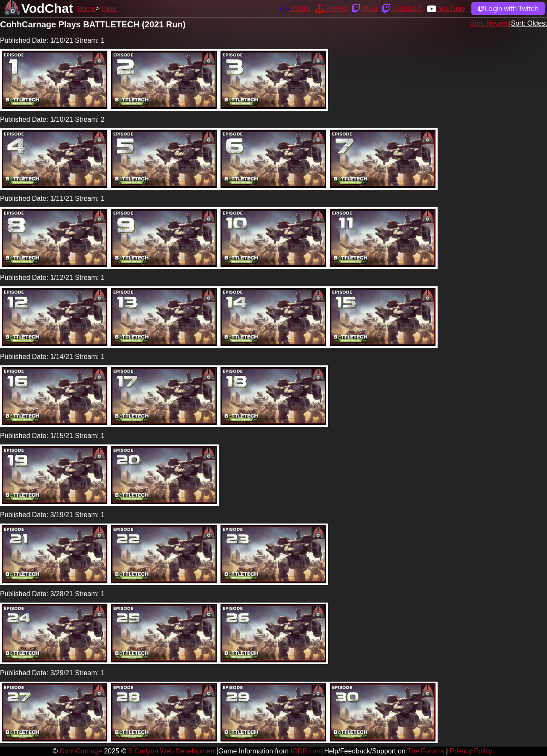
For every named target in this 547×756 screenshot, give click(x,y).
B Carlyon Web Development (172, 751)
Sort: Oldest (529, 23)
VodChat (47, 8)
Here (109, 8)
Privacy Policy (471, 751)
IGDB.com (306, 751)
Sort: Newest (490, 23)
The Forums (426, 751)
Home (87, 8)
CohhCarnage (81, 751)
